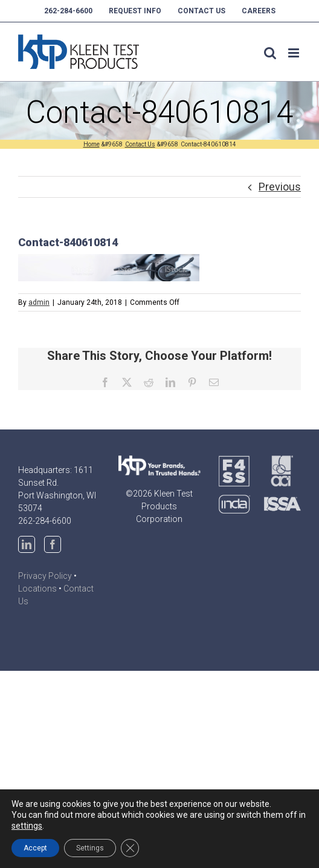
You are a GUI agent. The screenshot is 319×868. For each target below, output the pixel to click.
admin (39, 302)
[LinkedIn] (27, 544)
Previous (280, 187)
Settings (90, 848)
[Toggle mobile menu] (295, 53)
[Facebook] (53, 544)
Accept (35, 848)
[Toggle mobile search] (270, 53)
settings (27, 826)
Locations (37, 589)
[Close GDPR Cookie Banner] (130, 848)
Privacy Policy (45, 576)
